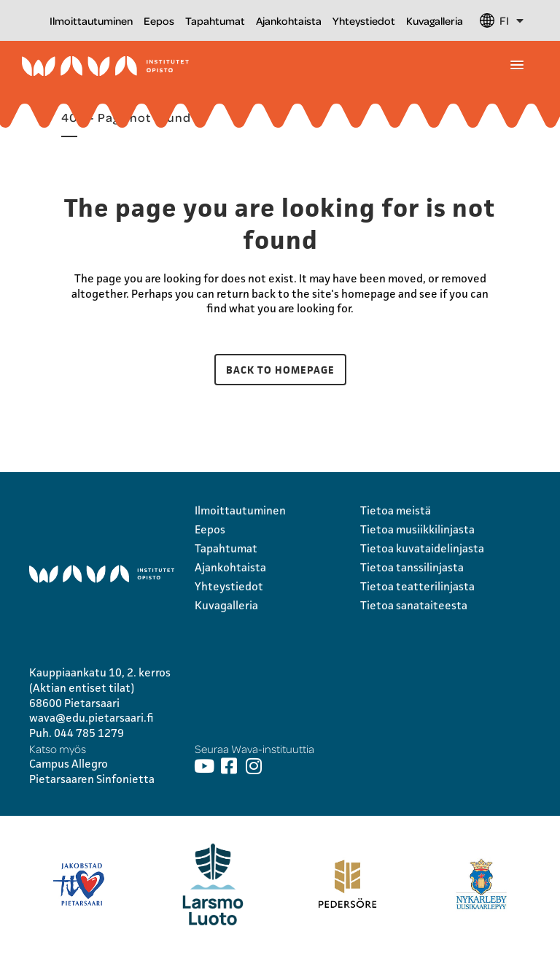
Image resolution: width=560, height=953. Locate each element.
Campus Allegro (69, 764)
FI (512, 20)
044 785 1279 (89, 733)
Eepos (159, 20)
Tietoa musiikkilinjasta (417, 529)
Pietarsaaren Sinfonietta (92, 779)
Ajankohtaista (289, 20)
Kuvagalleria (435, 20)
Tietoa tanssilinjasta (412, 567)
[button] (517, 66)
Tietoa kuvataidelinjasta (422, 548)
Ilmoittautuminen (91, 20)
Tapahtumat (215, 20)
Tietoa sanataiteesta (414, 605)
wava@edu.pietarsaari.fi (92, 718)
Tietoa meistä (396, 510)
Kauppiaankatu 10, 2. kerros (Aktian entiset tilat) (100, 680)
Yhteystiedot (364, 20)
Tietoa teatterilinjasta (417, 586)
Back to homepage (280, 370)
